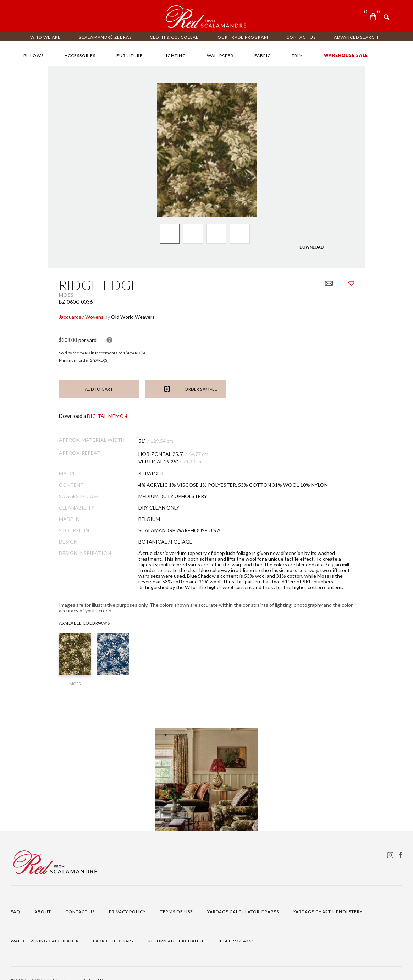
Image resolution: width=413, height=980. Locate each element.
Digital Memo (57, 416)
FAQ (15, 900)
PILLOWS (34, 56)
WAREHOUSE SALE (346, 56)
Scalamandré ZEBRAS (105, 37)
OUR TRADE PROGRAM (243, 37)
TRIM (297, 56)
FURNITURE (130, 56)
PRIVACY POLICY (127, 900)
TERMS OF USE (177, 900)
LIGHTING (175, 56)
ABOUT (43, 900)
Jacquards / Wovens (33, 317)
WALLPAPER (220, 56)
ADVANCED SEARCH (356, 37)
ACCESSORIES (80, 56)
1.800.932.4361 (237, 929)
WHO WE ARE (45, 37)
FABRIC (263, 56)
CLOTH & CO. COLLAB (174, 37)
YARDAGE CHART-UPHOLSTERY (328, 900)
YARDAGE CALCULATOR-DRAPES (243, 900)
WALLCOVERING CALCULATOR (45, 929)
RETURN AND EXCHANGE (177, 929)
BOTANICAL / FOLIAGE (141, 541)
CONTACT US (301, 37)
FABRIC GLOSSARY (114, 929)
